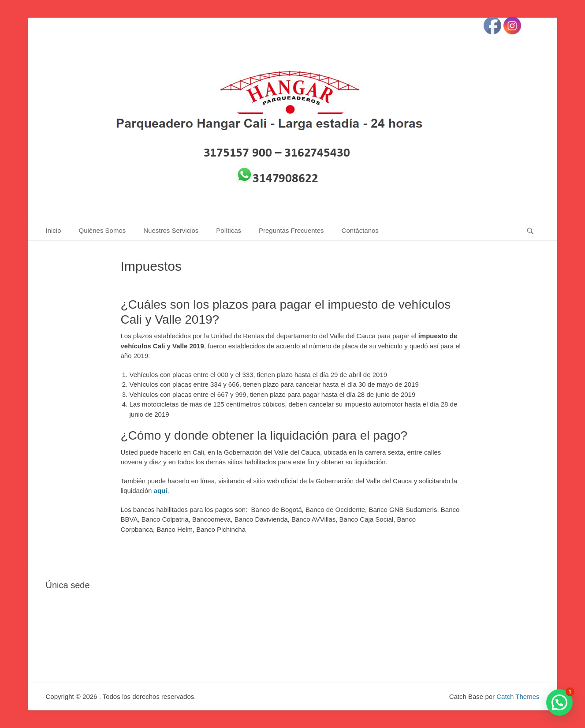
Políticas (229, 230)
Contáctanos (360, 230)
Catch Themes (518, 696)
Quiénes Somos (102, 230)
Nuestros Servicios (171, 230)
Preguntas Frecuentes (291, 230)
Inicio (54, 230)
